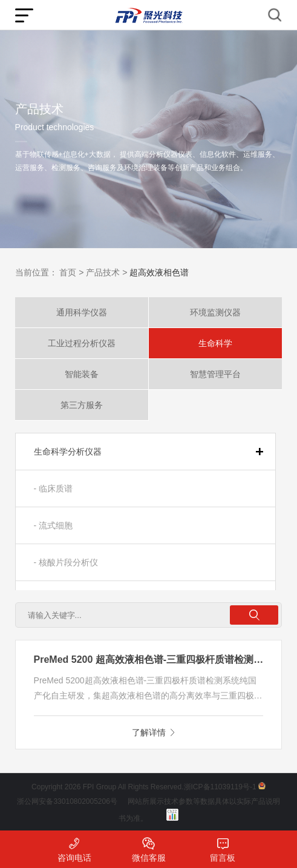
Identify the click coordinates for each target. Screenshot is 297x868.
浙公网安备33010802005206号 (67, 801)
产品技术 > (106, 272)
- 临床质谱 (54, 488)
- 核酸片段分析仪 (66, 562)
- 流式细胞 (54, 525)
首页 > (71, 272)
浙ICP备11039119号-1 (220, 787)
